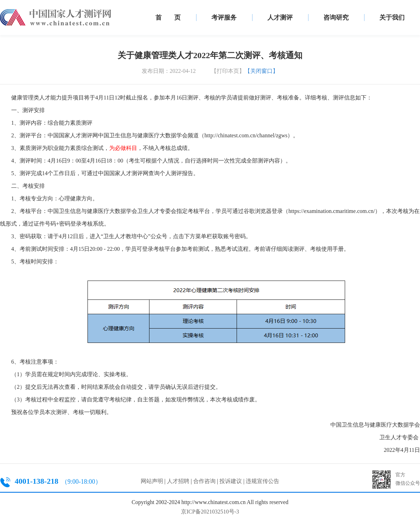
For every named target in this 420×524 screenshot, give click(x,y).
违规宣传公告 (262, 481)
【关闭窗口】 (261, 71)
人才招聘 (178, 481)
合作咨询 (204, 481)
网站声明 (152, 481)
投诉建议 (231, 481)
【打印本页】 (228, 71)
